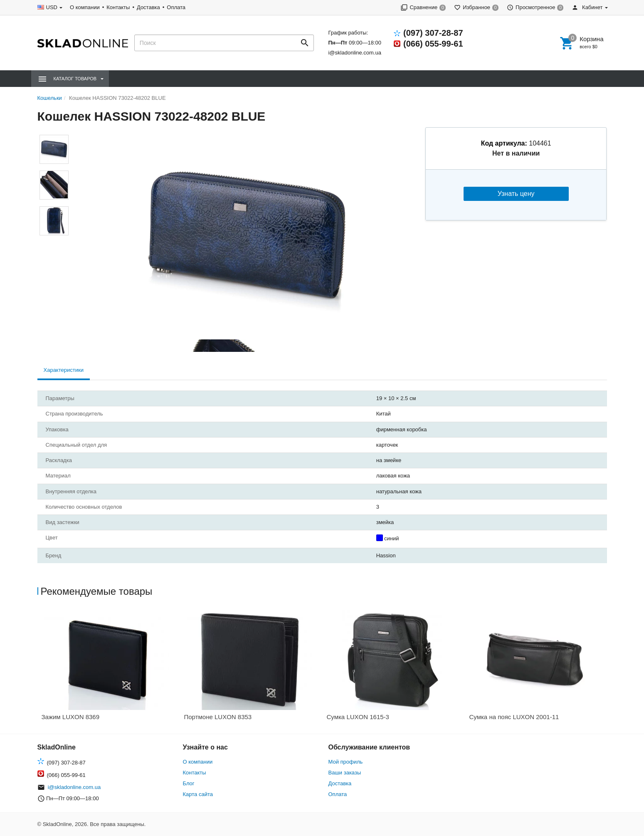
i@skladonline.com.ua (354, 53)
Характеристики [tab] (64, 370)
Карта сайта (198, 794)
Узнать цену (516, 194)
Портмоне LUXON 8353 (218, 717)
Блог (189, 783)
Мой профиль (346, 762)
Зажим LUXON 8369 (71, 717)
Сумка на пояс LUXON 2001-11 (514, 717)
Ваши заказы (345, 773)
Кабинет (587, 7)
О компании (85, 7)
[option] (109, 668)
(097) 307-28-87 (433, 33)
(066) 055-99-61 (433, 44)
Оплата (176, 7)
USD (52, 7)
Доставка (148, 7)
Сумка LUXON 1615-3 (358, 717)
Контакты (118, 7)
